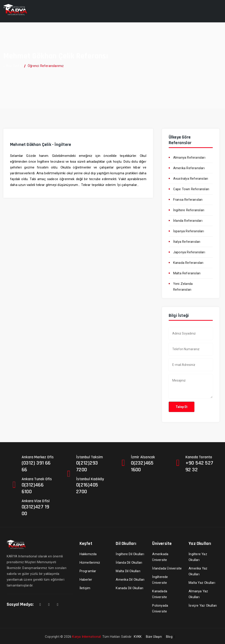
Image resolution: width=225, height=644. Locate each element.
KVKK (138, 637)
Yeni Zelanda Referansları (183, 287)
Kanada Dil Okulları (129, 588)
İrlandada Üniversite (167, 568)
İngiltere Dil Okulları (130, 554)
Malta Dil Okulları (128, 571)
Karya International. (87, 637)
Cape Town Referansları (191, 189)
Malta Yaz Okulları (202, 583)
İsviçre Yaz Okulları (203, 606)
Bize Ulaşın (154, 637)
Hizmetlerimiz (90, 563)
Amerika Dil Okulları (130, 580)
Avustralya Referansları (191, 179)
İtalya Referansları (187, 242)
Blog (169, 637)
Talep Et (182, 407)
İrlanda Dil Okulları (129, 563)
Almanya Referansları (189, 158)
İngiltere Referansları (189, 210)
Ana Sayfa (12, 66)
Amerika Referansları (189, 168)
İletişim (85, 588)
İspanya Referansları (189, 231)
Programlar (88, 571)
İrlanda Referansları (188, 221)
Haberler (86, 580)
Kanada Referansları (188, 263)
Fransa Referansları (188, 200)
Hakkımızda (88, 554)
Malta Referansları (187, 273)
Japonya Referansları (189, 252)
